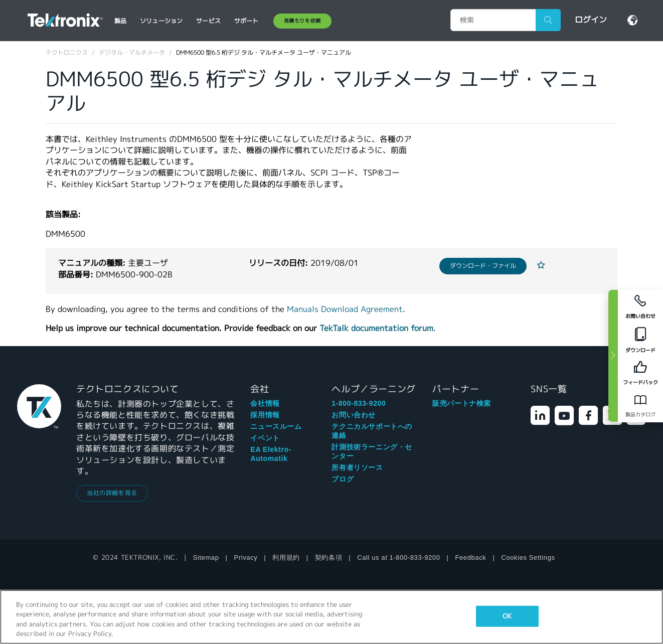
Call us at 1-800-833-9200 (398, 557)
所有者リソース (357, 467)
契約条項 (328, 557)
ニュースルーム (276, 426)
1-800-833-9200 (359, 403)
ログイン (591, 20)
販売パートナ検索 (462, 403)
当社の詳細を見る (112, 493)
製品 (120, 21)
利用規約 (286, 557)
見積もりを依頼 (302, 21)
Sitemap (206, 557)
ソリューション (161, 21)
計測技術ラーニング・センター (372, 451)
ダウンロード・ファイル (483, 266)
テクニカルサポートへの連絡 (372, 431)
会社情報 (265, 403)
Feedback (471, 557)
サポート (246, 21)
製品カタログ (640, 415)
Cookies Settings (528, 557)
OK (507, 616)
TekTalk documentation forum (376, 328)
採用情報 (265, 415)
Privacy (246, 557)
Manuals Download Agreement (345, 309)
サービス (208, 21)
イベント (265, 438)
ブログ (343, 479)
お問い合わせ (354, 415)
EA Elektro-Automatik (271, 454)
